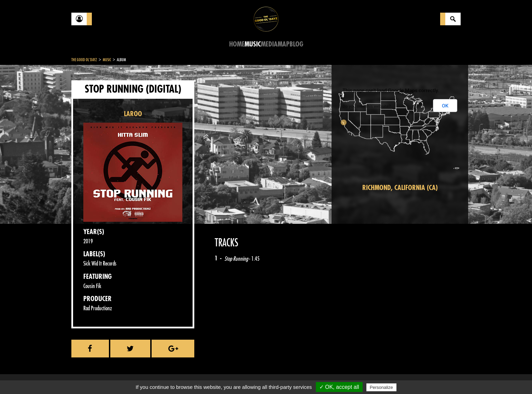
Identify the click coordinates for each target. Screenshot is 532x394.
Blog (296, 44)
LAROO (133, 114)
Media (269, 44)
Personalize (381, 387)
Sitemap (184, 377)
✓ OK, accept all (339, 387)
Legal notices (125, 377)
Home (237, 44)
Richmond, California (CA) (400, 188)
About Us (157, 377)
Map (284, 44)
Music (253, 44)
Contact (88, 376)
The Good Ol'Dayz (84, 60)
